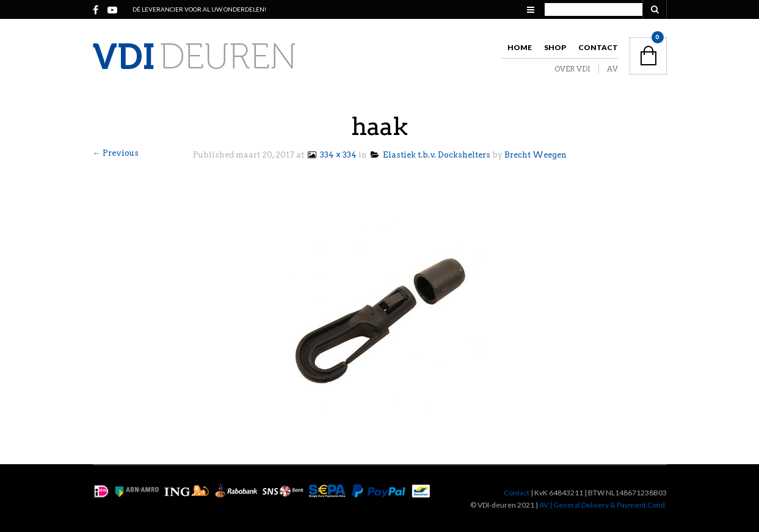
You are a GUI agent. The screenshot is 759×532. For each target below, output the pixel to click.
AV (612, 69)
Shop (555, 47)
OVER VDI (572, 69)
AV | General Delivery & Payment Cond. (603, 505)
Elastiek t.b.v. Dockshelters (430, 155)
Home (520, 47)
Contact (598, 47)
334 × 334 (331, 155)
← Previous (116, 153)
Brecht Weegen (536, 155)
